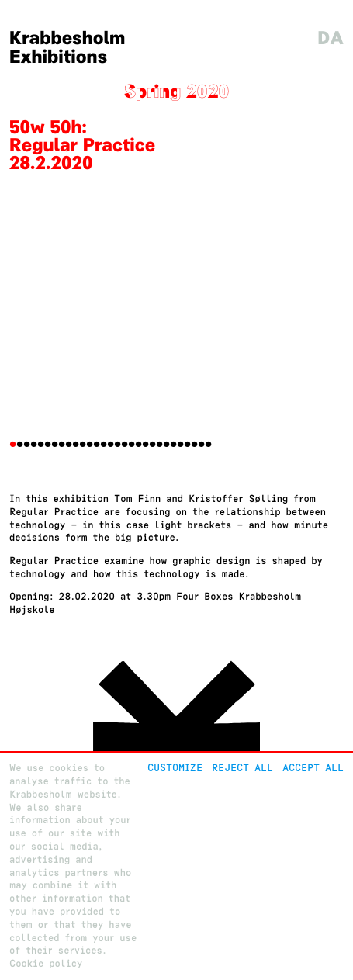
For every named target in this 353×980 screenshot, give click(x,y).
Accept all (313, 768)
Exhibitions (58, 57)
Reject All (242, 768)
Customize (175, 768)
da (331, 38)
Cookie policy (46, 963)
